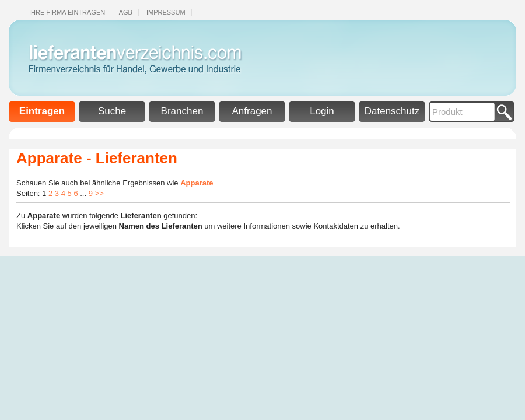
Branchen (182, 111)
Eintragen (42, 111)
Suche (112, 111)
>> (99, 193)
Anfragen (252, 111)
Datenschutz (392, 111)
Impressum (166, 12)
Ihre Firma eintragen (67, 12)
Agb (126, 12)
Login (322, 111)
